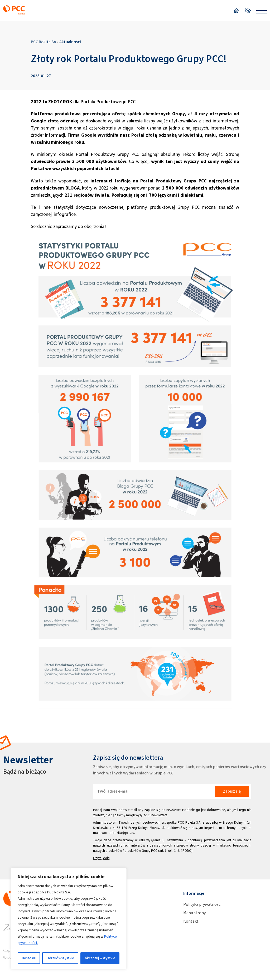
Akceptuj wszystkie (100, 958)
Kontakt (191, 921)
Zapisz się (232, 791)
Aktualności (70, 42)
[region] (69, 919)
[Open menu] (262, 11)
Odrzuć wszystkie (60, 958)
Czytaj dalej (102, 858)
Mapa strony (194, 913)
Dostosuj (29, 958)
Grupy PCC (150, 851)
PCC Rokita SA (44, 42)
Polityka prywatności (202, 904)
